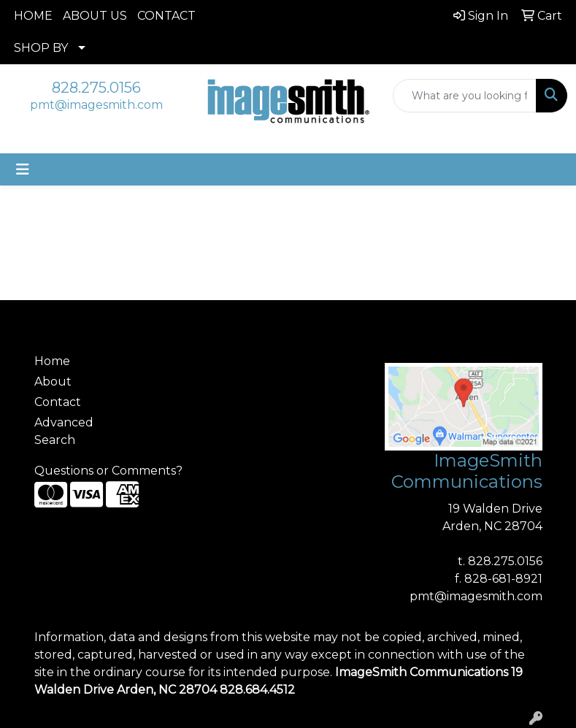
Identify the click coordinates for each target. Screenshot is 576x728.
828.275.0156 (96, 88)
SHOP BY (41, 48)
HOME (33, 16)
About (53, 382)
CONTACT (166, 16)
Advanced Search (64, 431)
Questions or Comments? (108, 471)
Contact (58, 402)
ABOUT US (95, 16)
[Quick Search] (465, 96)
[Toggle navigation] (23, 169)
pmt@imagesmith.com (96, 105)
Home (52, 361)
